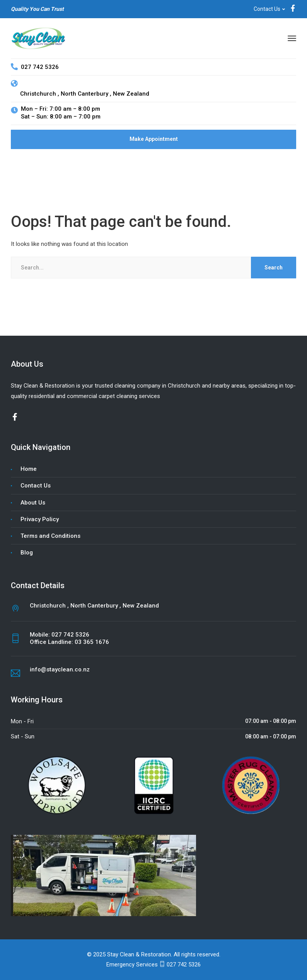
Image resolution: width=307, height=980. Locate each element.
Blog (27, 553)
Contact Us (267, 9)
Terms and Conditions (50, 536)
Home (29, 469)
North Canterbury (85, 94)
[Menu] (292, 38)
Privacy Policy (40, 519)
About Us (33, 503)
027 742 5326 (70, 635)
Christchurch (34, 94)
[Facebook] (293, 9)
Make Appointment (154, 139)
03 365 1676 (92, 642)
